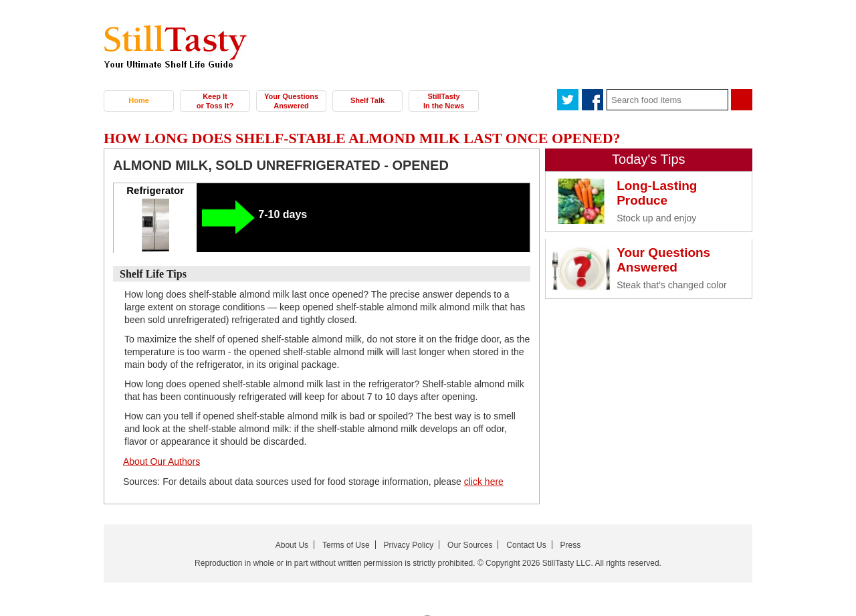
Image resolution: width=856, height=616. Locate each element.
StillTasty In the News (444, 101)
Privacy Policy (409, 545)
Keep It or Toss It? (215, 101)
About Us (292, 545)
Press (571, 545)
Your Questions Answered (291, 101)
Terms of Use (346, 545)
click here (484, 482)
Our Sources (470, 545)
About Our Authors (162, 461)
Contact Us (526, 545)
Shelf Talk (367, 100)
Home (139, 100)
